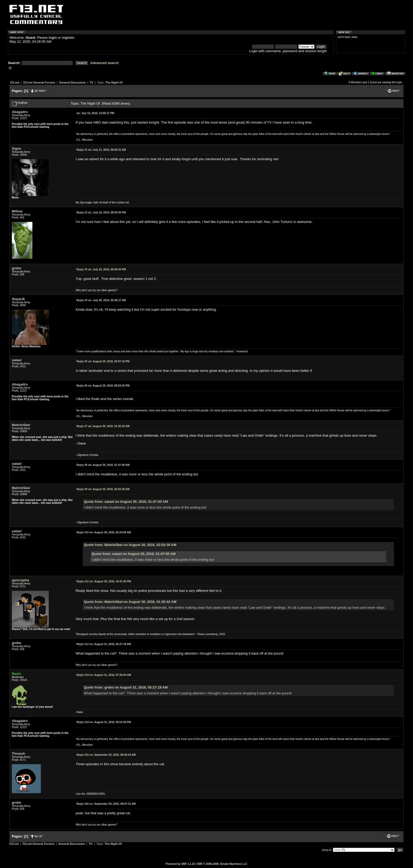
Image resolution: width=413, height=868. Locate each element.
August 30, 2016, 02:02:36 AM (103, 489)
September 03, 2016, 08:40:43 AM (106, 755)
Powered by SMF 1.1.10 (180, 864)
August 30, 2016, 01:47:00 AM (103, 465)
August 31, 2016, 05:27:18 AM (104, 644)
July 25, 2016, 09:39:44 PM (101, 269)
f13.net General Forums (39, 82)
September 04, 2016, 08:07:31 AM (106, 804)
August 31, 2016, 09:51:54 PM (104, 722)
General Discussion (72, 82)
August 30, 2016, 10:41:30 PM (104, 581)
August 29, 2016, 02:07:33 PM (103, 361)
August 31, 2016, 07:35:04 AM (104, 675)
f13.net (15, 82)
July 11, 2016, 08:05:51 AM (101, 150)
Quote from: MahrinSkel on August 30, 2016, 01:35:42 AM (130, 602)
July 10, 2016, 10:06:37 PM (95, 113)
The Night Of (114, 82)
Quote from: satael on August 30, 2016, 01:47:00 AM (126, 502)
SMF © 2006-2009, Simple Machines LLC (222, 864)
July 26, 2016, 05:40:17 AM (101, 300)
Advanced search (105, 63)
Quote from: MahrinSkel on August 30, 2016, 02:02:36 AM (130, 545)
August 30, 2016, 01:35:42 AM (103, 426)
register (68, 38)
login (53, 38)
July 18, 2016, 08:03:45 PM (101, 213)
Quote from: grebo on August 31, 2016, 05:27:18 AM (126, 687)
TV (91, 82)
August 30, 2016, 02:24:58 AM (104, 532)
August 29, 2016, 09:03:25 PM (103, 386)
